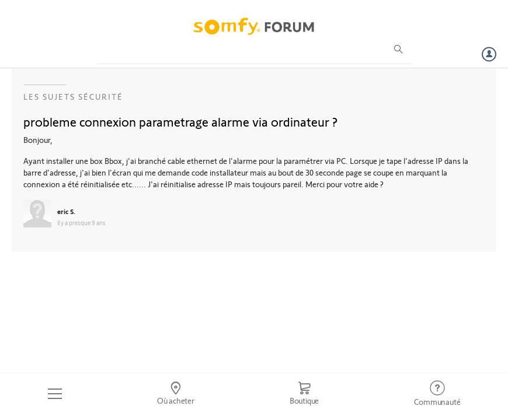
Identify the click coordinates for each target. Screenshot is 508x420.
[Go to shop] (304, 394)
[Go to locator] (175, 394)
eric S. (66, 211)
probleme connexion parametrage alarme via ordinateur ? (180, 121)
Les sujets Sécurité (73, 97)
